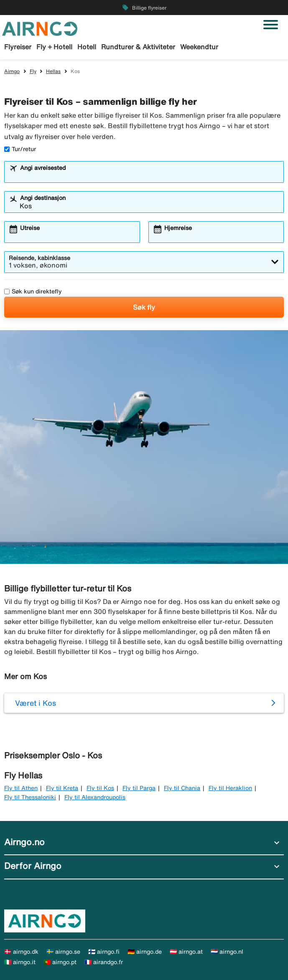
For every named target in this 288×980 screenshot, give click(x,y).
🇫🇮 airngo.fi (104, 952)
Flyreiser (18, 47)
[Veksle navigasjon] (271, 25)
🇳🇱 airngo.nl (227, 952)
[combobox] (149, 176)
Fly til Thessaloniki (30, 797)
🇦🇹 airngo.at (186, 952)
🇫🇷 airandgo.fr (104, 962)
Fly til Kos (100, 788)
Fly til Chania (182, 788)
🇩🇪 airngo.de (145, 952)
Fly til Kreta (62, 788)
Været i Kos (36, 703)
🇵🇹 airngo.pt (60, 962)
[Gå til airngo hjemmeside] (40, 28)
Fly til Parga (139, 788)
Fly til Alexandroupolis (95, 797)
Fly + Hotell (54, 47)
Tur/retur (20, 149)
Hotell (87, 47)
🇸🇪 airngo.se (63, 952)
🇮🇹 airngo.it (20, 962)
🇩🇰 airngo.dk (21, 952)
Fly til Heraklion (230, 788)
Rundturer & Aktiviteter (138, 47)
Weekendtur (199, 47)
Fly (33, 71)
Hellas (53, 71)
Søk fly (144, 307)
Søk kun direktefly (33, 291)
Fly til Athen (21, 788)
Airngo (12, 71)
